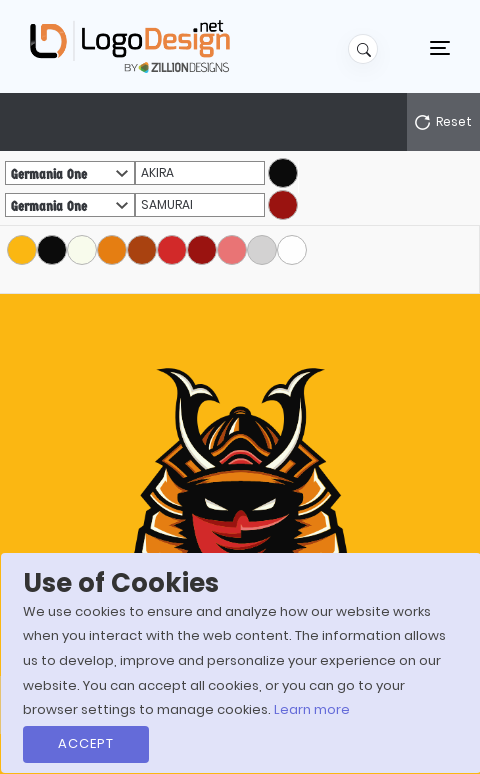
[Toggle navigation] (440, 47)
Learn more (312, 709)
